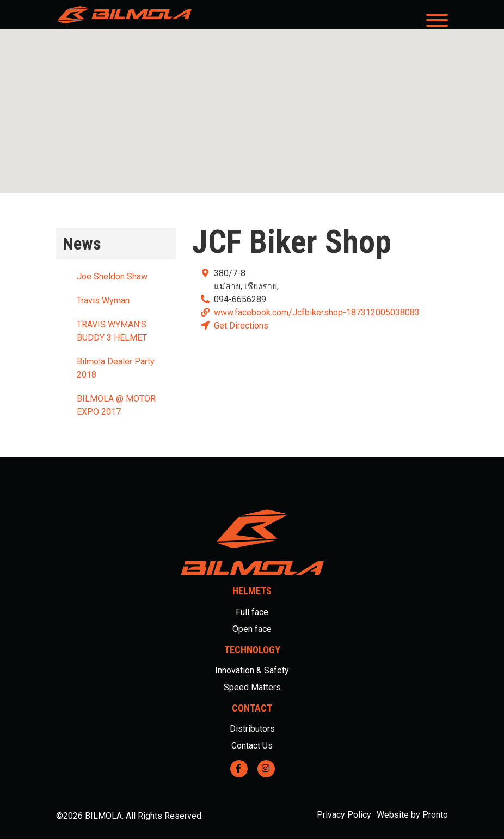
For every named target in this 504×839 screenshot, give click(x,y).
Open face (252, 629)
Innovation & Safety (252, 670)
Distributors (252, 729)
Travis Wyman (103, 300)
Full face (252, 612)
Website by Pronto (412, 815)
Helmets (252, 591)
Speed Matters (252, 687)
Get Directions (241, 326)
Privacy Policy (344, 815)
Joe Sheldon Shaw (112, 276)
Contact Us (252, 746)
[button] (252, 101)
